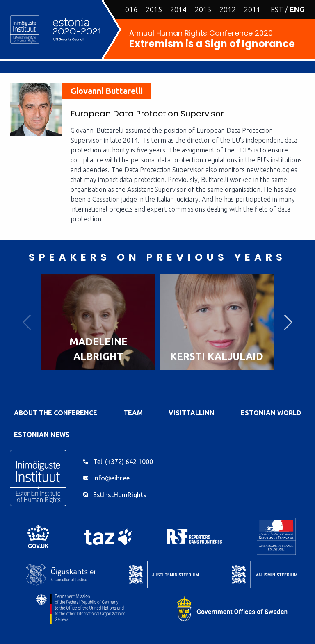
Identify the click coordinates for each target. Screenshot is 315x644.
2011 (252, 9)
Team (133, 413)
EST (277, 9)
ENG (297, 9)
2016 (129, 9)
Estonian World (271, 413)
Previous (27, 322)
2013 (203, 9)
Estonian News (42, 435)
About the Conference (56, 413)
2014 (178, 9)
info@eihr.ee (111, 478)
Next (288, 322)
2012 (228, 9)
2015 (154, 9)
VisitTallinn (192, 413)
